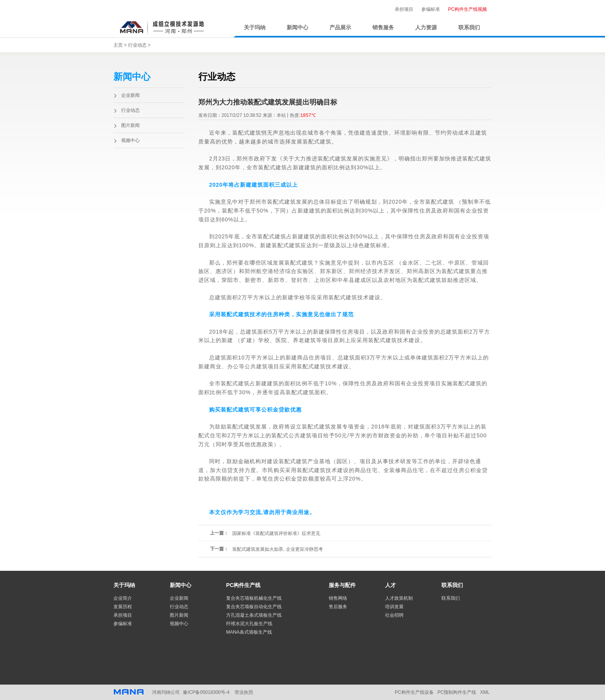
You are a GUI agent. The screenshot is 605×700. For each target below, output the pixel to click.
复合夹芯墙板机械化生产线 (254, 598)
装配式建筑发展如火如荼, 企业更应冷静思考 (278, 549)
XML (485, 692)
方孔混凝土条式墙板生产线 (254, 615)
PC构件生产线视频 (467, 9)
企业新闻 (130, 95)
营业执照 (244, 692)
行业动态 (137, 45)
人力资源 (426, 28)
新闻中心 (297, 28)
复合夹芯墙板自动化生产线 (254, 607)
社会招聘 (394, 615)
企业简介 (123, 598)
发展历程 (123, 607)
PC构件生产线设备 (414, 692)
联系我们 (469, 28)
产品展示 (340, 28)
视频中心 (130, 140)
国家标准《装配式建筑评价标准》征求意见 (276, 533)
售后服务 (338, 607)
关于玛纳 (255, 28)
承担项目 (404, 9)
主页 (118, 45)
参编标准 (431, 9)
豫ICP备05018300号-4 (206, 692)
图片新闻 (130, 125)
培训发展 (394, 607)
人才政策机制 (399, 598)
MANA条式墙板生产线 (249, 632)
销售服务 (383, 28)
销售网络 (338, 598)
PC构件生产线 (243, 585)
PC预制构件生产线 (457, 692)
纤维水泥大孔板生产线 (249, 624)
